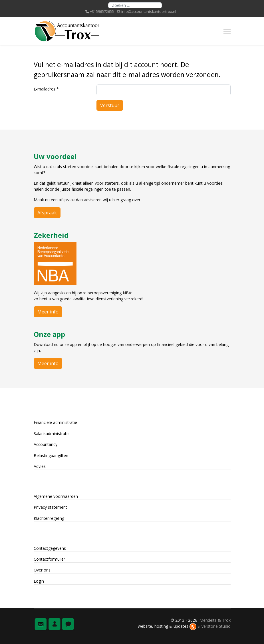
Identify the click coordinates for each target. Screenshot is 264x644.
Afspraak (47, 213)
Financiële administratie (55, 422)
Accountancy (46, 444)
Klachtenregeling (49, 518)
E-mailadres (46, 89)
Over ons (42, 570)
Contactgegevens (50, 548)
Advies (40, 466)
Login (39, 581)
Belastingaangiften (51, 455)
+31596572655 (102, 12)
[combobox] (135, 5)
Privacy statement (50, 507)
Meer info (48, 312)
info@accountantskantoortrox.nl (149, 12)
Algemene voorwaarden (56, 496)
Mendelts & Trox (215, 620)
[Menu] (227, 31)
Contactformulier (49, 559)
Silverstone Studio (214, 626)
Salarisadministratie (52, 433)
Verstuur (110, 105)
